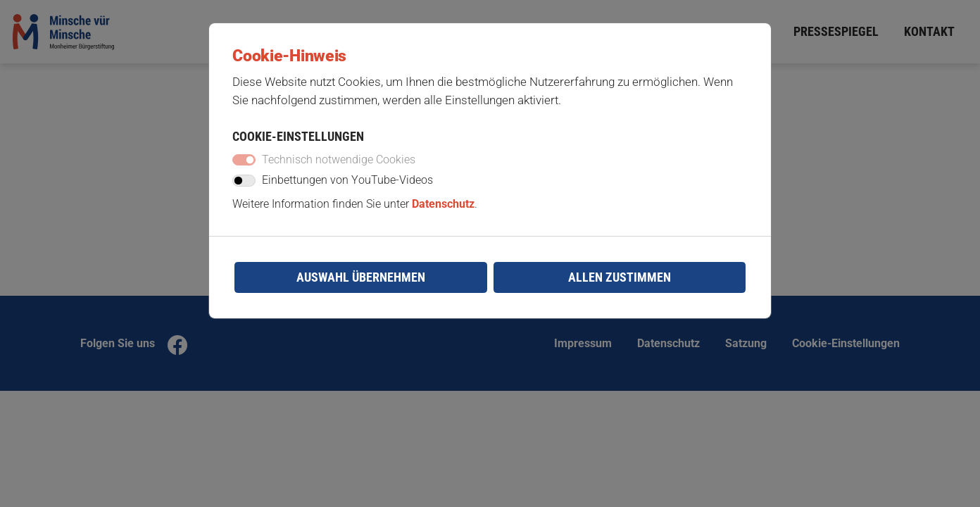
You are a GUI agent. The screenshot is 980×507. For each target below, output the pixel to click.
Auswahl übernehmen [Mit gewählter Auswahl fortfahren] (361, 288)
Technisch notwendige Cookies (343, 168)
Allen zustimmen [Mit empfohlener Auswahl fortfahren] (620, 288)
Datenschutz (445, 213)
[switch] (247, 189)
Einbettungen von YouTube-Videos (352, 190)
